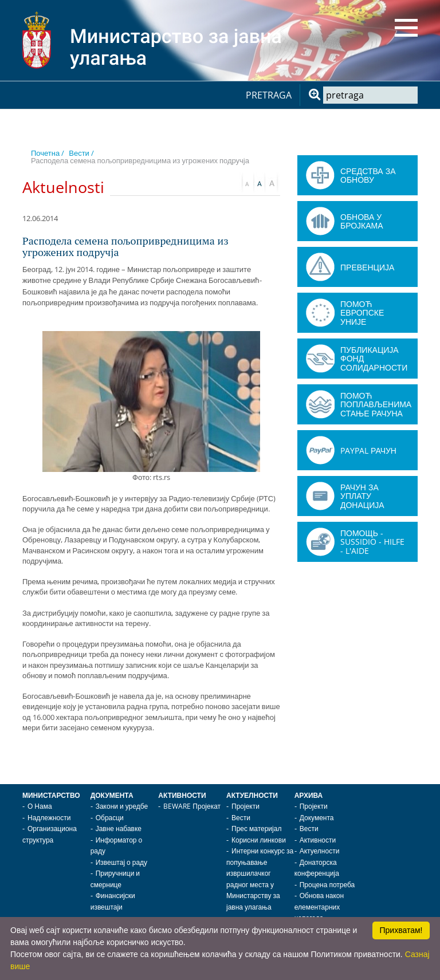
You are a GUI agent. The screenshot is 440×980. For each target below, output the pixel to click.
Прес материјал (256, 829)
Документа (112, 795)
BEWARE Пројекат (192, 806)
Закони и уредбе (122, 806)
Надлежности (49, 818)
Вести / (81, 153)
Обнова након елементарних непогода (319, 907)
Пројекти (245, 806)
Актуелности (252, 795)
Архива (309, 795)
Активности (182, 795)
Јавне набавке (119, 829)
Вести (241, 818)
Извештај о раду (121, 862)
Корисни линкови (259, 840)
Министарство (51, 795)
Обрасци (110, 818)
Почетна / (48, 153)
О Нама (40, 806)
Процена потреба (327, 885)
